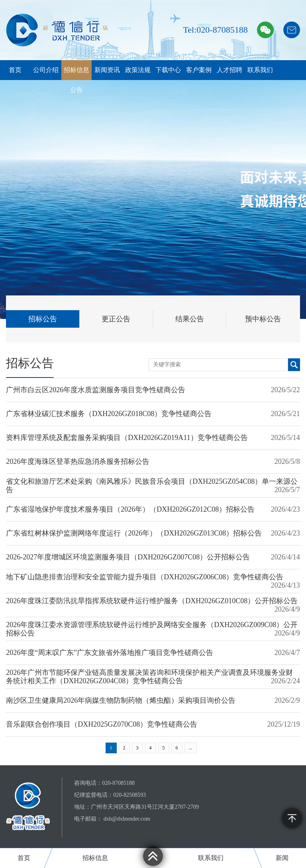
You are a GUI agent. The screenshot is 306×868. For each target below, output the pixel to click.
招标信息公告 (76, 80)
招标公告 (43, 319)
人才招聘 (229, 70)
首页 (15, 70)
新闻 (282, 858)
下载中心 (168, 70)
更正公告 (116, 319)
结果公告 (190, 319)
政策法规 (138, 70)
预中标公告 (263, 319)
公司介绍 (46, 70)
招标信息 (95, 858)
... (191, 748)
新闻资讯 (107, 70)
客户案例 (199, 70)
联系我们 (260, 70)
